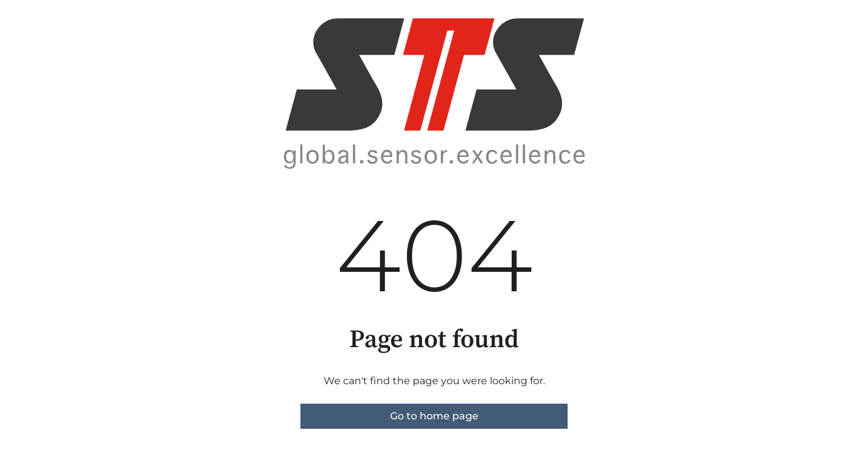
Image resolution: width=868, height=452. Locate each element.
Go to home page (434, 416)
